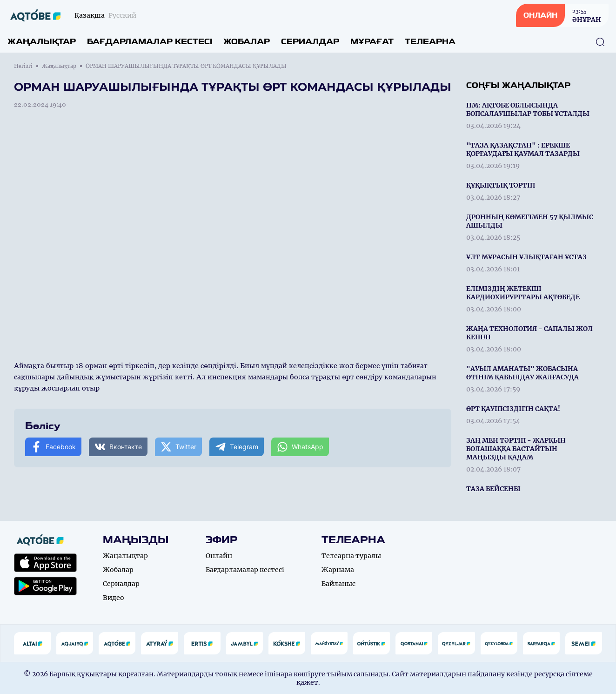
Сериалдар (310, 42)
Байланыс (338, 584)
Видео (114, 598)
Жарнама (338, 570)
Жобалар (247, 42)
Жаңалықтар (42, 42)
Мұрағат (372, 42)
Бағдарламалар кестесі (150, 42)
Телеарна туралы (351, 556)
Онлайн (219, 556)
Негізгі (23, 66)
